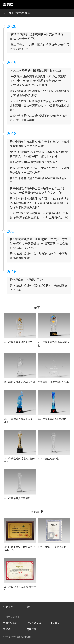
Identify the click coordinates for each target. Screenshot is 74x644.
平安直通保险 (34, 623)
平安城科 (55, 623)
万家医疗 (32, 629)
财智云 (30, 607)
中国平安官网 (10, 623)
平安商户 (8, 607)
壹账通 (7, 629)
